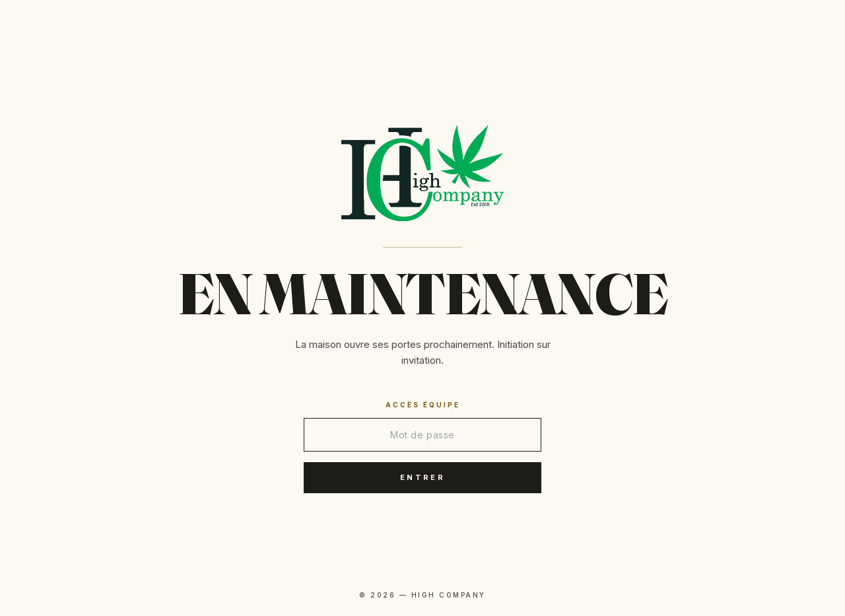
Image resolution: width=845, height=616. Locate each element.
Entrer (422, 477)
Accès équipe (423, 405)
